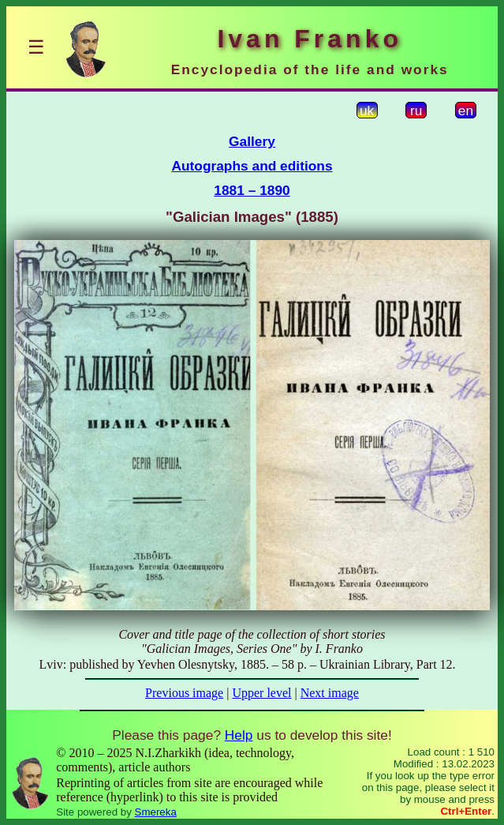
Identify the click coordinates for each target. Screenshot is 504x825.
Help (239, 735)
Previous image (184, 693)
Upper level (261, 693)
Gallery (252, 141)
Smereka (156, 812)
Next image (330, 693)
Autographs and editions (252, 166)
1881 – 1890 (252, 190)
